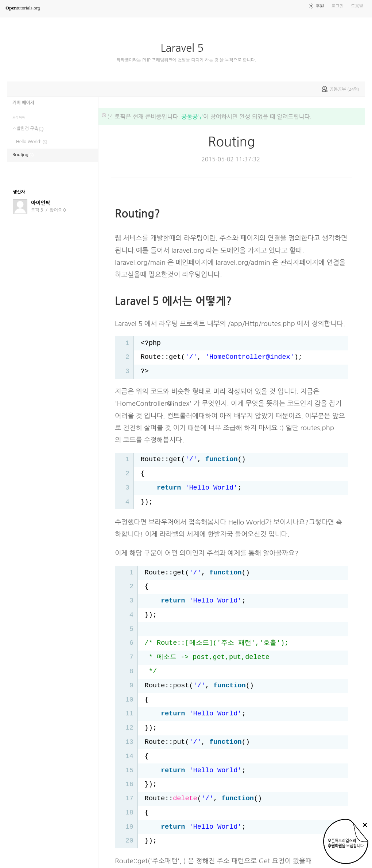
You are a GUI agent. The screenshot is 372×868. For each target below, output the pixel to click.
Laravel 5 (185, 48)
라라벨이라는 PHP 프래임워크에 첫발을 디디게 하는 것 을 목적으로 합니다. (186, 60)
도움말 (357, 6)
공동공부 (192, 117)
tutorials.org (23, 8)
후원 (320, 6)
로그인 (337, 6)
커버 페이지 (23, 103)
